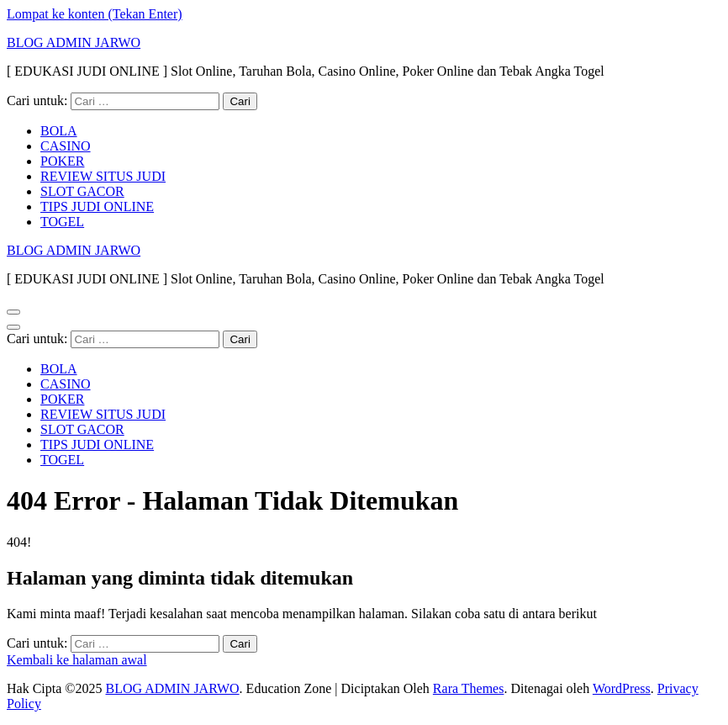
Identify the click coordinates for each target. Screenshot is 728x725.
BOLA (59, 131)
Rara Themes (469, 688)
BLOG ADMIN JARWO (74, 42)
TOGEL (62, 222)
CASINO (66, 146)
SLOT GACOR (82, 191)
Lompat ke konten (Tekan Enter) (95, 14)
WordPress (622, 688)
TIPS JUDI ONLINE (97, 206)
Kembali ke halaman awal (77, 660)
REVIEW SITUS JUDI (103, 176)
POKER (62, 161)
